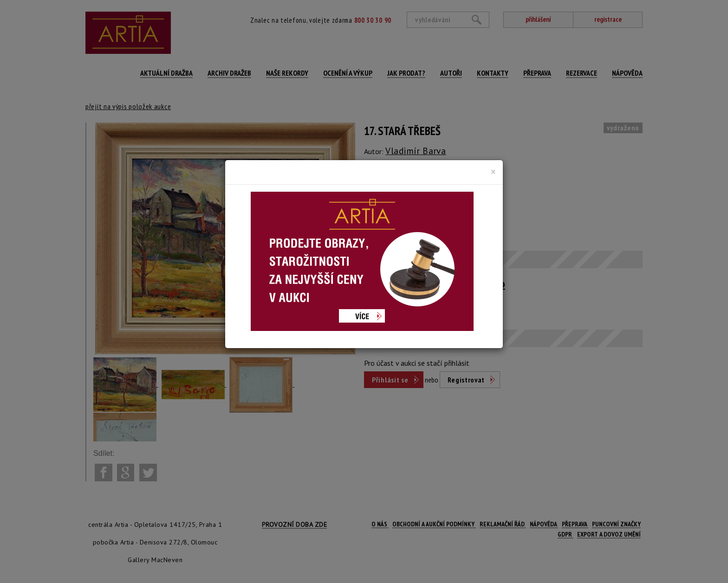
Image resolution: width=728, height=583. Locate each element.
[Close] (493, 172)
